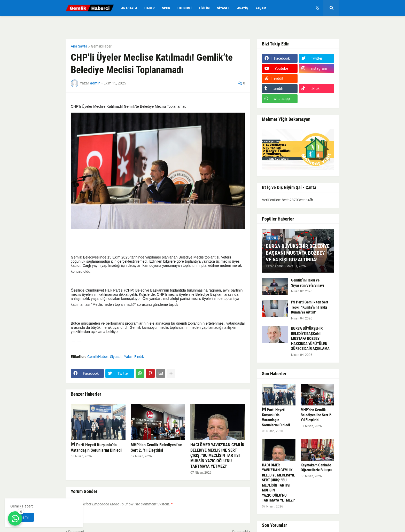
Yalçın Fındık (134, 357)
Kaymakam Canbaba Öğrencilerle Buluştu (316, 468)
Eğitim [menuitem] (204, 8)
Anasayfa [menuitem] (129, 8)
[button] (318, 8)
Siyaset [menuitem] (223, 8)
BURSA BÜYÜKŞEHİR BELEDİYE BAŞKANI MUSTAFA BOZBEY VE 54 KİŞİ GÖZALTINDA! (298, 253)
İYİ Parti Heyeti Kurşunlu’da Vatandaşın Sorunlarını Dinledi (96, 448)
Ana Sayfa (79, 46)
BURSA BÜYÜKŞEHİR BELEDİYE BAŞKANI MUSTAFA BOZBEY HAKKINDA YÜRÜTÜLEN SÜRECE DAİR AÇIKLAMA (310, 339)
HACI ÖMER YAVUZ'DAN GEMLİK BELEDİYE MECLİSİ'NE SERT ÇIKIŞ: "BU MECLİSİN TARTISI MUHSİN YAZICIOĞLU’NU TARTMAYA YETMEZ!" (217, 456)
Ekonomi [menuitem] (185, 8)
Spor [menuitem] (166, 8)
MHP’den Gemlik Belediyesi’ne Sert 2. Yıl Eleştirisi (156, 448)
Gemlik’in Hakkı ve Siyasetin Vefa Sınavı (307, 283)
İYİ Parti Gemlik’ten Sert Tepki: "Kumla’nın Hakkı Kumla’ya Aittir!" (310, 307)
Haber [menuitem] (150, 8)
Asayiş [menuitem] (243, 8)
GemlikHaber (101, 46)
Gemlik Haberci (22, 506)
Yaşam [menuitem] (261, 8)
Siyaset (116, 357)
